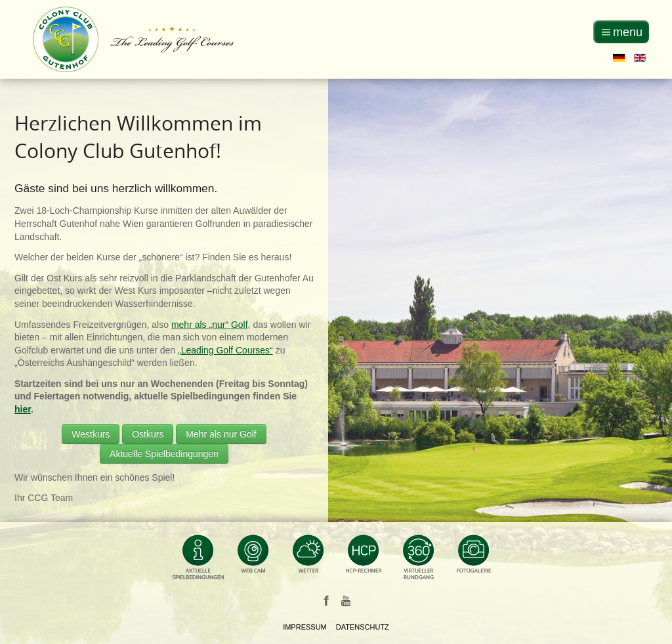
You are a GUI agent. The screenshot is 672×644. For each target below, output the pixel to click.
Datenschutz (363, 627)
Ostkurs (148, 434)
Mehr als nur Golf (221, 434)
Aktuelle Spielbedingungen (164, 454)
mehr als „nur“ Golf (210, 325)
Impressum (305, 627)
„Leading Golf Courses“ (225, 350)
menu (628, 32)
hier (23, 409)
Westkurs (91, 434)
